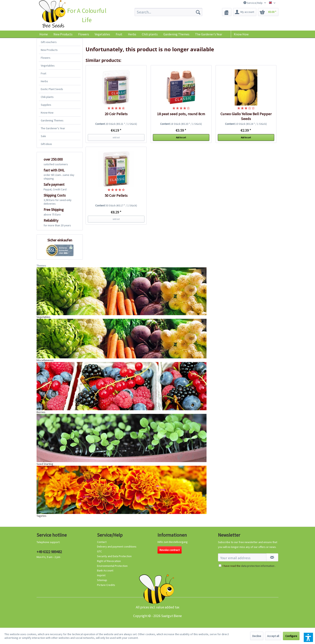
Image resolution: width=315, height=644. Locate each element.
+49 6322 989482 (49, 552)
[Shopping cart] (268, 12)
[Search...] (168, 12)
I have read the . (249, 566)
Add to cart (181, 137)
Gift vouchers (49, 42)
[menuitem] (168, 12)
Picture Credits (106, 585)
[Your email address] (242, 557)
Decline (257, 636)
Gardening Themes (52, 120)
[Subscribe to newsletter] (272, 557)
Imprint (101, 575)
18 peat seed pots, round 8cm (181, 114)
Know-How (47, 113)
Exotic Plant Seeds (52, 89)
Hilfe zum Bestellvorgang (173, 542)
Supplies (46, 105)
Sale (43, 136)
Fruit (43, 73)
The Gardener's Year (53, 128)
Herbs (44, 81)
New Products (49, 50)
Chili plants (47, 97)
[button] (308, 637)
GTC (99, 551)
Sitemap (102, 580)
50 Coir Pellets (116, 195)
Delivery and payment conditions (117, 547)
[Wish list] (227, 12)
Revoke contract (170, 550)
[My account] (245, 12)
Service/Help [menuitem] (253, 3)
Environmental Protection (112, 566)
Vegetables (48, 66)
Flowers (46, 58)
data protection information (258, 566)
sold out (116, 137)
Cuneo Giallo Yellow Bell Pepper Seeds (246, 116)
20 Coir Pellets (116, 114)
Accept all (273, 636)
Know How (241, 34)
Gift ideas (46, 144)
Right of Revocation (109, 561)
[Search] (198, 12)
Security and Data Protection (114, 556)
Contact (102, 542)
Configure (291, 636)
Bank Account (105, 570)
